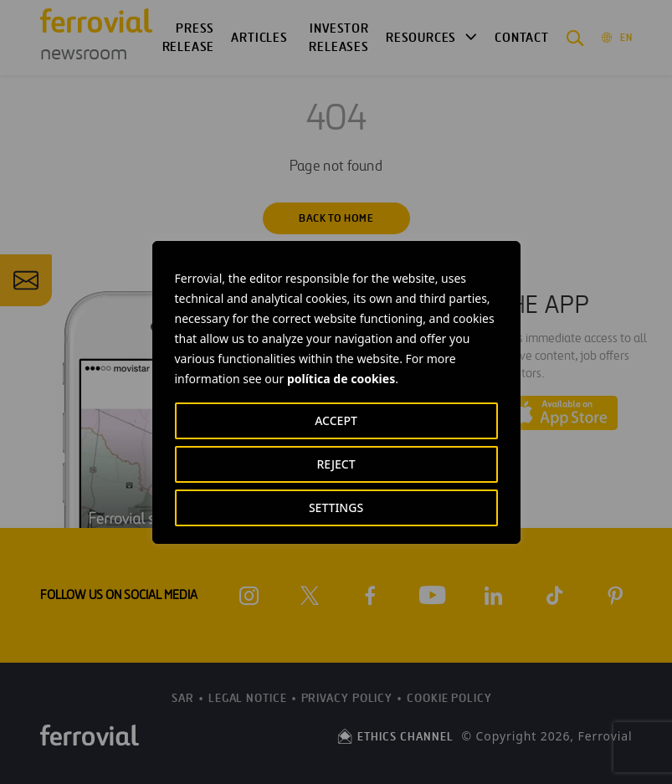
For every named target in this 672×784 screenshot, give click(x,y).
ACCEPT (336, 420)
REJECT (336, 464)
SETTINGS (336, 507)
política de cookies (341, 379)
